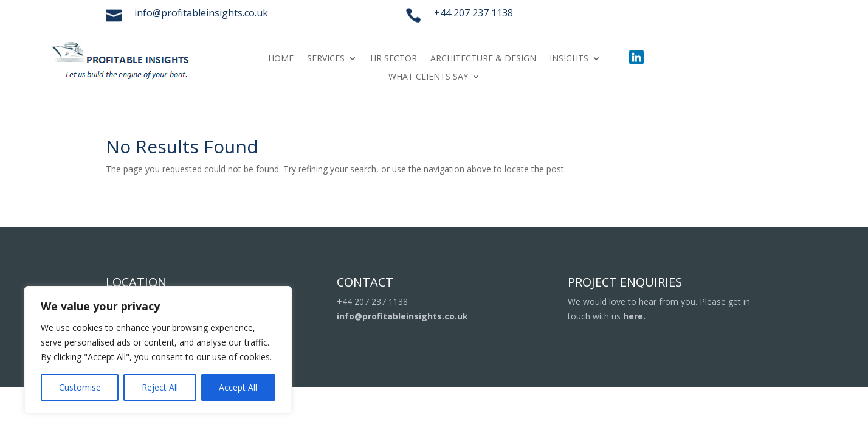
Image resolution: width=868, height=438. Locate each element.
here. (634, 316)
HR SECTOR (394, 59)
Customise (80, 387)
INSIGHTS (569, 59)
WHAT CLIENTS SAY (428, 77)
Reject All (160, 387)
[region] (158, 350)
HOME (281, 59)
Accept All (238, 387)
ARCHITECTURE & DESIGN (483, 59)
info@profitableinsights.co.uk (402, 316)
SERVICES (326, 59)
